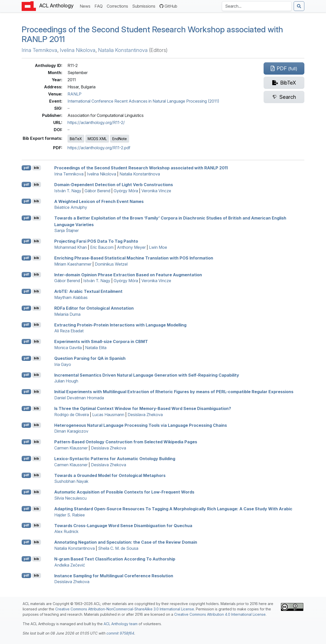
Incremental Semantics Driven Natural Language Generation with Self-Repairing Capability (147, 375)
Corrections (118, 6)
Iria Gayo (63, 364)
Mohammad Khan (71, 247)
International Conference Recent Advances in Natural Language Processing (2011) (143, 101)
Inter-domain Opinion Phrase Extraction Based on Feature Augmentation (128, 275)
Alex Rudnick (66, 531)
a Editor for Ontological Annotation (94, 308)
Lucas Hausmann (108, 415)
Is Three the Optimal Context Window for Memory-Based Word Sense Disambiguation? (143, 408)
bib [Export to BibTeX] (36, 168)
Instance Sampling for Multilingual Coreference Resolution (114, 576)
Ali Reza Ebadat (69, 331)
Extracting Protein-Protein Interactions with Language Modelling (120, 325)
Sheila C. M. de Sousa (118, 548)
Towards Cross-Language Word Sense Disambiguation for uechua (123, 525)
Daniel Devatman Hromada (79, 398)
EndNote (120, 139)
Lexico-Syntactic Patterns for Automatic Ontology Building (115, 459)
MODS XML (97, 139)
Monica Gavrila (68, 348)
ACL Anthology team (121, 624)
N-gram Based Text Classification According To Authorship (115, 559)
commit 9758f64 (120, 633)
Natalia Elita (96, 348)
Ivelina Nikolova (78, 50)
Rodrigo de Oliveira (72, 415)
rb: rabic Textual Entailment (88, 291)
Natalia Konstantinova (123, 50)
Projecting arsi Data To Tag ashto (96, 241)
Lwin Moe (158, 247)
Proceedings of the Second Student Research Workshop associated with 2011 (152, 34)
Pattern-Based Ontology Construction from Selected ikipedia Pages (126, 442)
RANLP (74, 94)
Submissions (145, 6)
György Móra (126, 191)
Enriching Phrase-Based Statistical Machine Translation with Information (134, 258)
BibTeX (76, 139)
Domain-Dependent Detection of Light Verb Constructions (114, 185)
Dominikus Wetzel (111, 264)
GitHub (168, 6)
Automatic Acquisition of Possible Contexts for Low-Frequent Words (124, 492)
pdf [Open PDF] (26, 168)
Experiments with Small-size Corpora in (101, 341)
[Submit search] (299, 6)
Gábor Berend (97, 191)
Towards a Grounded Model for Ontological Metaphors (110, 475)
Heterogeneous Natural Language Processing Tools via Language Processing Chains (141, 425)
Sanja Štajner (66, 230)
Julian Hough (66, 381)
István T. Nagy (68, 191)
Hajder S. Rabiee (70, 515)
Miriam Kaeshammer (73, 264)
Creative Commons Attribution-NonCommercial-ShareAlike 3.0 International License (125, 609)
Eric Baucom (102, 247)
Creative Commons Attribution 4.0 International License (220, 614)
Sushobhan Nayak (71, 481)
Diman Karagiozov (71, 431)
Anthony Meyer (131, 247)
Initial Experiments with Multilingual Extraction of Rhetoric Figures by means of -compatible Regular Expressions (174, 392)
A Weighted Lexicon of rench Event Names (99, 201)
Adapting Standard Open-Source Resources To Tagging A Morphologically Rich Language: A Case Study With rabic (173, 509)
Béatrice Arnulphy (71, 207)
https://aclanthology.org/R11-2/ (96, 122)
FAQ (100, 6)
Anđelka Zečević (70, 565)
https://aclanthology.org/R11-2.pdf (99, 148)
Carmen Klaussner (71, 448)
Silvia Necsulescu (70, 498)
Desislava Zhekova (145, 415)
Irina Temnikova (39, 50)
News (86, 6)
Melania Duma (67, 314)
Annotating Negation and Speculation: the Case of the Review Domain (126, 542)
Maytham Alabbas (71, 297)
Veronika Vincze (156, 191)
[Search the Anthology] (257, 6)
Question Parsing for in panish (90, 358)
